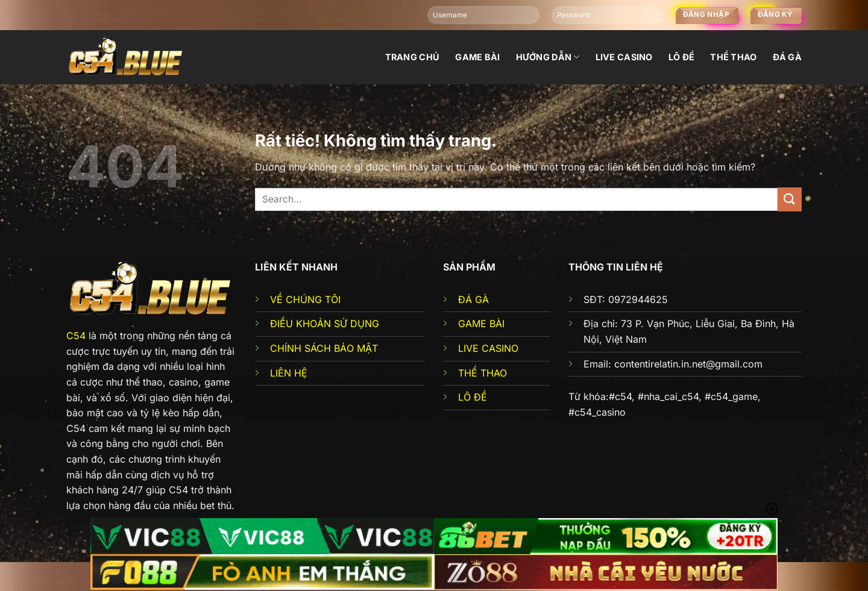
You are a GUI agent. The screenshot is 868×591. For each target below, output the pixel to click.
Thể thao (733, 57)
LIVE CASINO (488, 348)
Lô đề (681, 57)
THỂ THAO (483, 373)
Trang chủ (413, 57)
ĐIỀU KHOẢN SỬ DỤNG (325, 324)
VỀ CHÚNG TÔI (305, 299)
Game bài (477, 57)
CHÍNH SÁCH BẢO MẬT (324, 348)
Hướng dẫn (548, 57)
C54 (76, 336)
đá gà (787, 57)
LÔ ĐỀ (473, 397)
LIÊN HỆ (289, 373)
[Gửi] (790, 199)
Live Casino (624, 57)
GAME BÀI (481, 324)
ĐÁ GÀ (473, 299)
